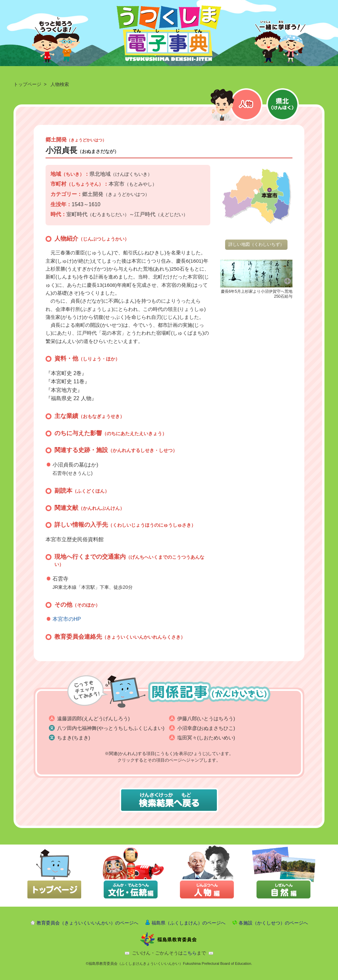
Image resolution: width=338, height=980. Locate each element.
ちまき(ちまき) (74, 738)
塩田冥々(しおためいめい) (206, 738)
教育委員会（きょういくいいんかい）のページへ (87, 923)
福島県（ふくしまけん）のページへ (188, 923)
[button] (256, 273)
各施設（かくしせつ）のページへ (273, 923)
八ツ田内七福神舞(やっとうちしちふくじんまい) (111, 728)
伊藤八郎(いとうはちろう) (206, 718)
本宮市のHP (67, 619)
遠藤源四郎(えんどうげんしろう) (93, 718)
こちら (190, 953)
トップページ (27, 84)
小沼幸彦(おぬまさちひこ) (206, 728)
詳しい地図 (256, 244)
